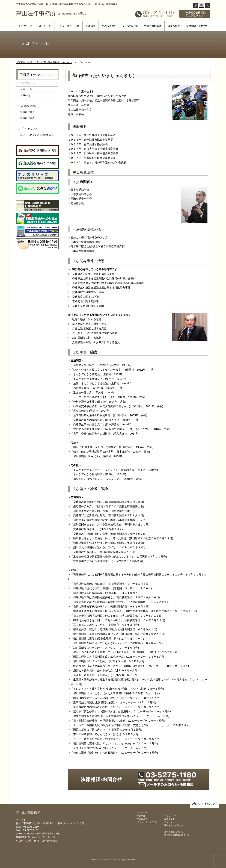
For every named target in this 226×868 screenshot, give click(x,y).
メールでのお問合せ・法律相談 (166, 785)
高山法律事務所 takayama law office (51, 13)
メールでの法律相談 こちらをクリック (195, 14)
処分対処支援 (130, 26)
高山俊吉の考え (29, 106)
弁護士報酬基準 (153, 26)
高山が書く (29, 112)
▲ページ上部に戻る (204, 804)
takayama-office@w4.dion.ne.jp (43, 834)
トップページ (25, 26)
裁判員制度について (174, 832)
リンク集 (28, 89)
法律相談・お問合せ (197, 26)
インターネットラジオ (69, 26)
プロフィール (45, 26)
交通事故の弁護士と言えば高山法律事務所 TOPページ (44, 62)
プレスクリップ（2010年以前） (39, 135)
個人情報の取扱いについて (177, 835)
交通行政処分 (109, 26)
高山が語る (29, 118)
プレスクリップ (29, 129)
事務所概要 (174, 26)
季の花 (26, 95)
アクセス (168, 822)
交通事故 (90, 26)
